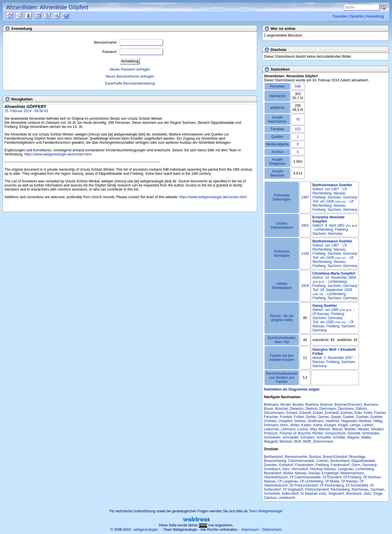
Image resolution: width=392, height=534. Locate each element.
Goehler (362, 417)
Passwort (133, 52)
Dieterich (296, 409)
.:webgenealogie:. (146, 530)
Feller (368, 413)
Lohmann (288, 429)
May (313, 429)
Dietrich (311, 409)
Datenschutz (272, 530)
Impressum (250, 530)
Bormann (371, 405)
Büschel (282, 409)
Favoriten (340, 16)
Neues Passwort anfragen (130, 69)
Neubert (377, 429)
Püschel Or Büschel (295, 433)
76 (298, 119)
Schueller (324, 437)
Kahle (318, 425)
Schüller (339, 437)
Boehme (312, 405)
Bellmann (271, 405)
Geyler (336, 417)
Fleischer (271, 417)
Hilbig (378, 421)
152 (298, 129)
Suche (61, 16)
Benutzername (128, 42)
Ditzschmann (274, 413)
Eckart (318, 413)
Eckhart (347, 413)
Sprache (357, 16)
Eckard (292, 413)
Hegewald (349, 421)
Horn (284, 425)
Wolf (298, 441)
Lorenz (303, 429)
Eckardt (305, 413)
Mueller (350, 429)
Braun (269, 409)
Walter (366, 437)
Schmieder (272, 437)
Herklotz (365, 421)
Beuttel (298, 405)
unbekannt (287, 498)
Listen (33, 16)
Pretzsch (271, 433)
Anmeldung (375, 16)
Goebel (349, 417)
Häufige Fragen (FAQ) (71, 16)
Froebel (286, 417)
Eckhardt (332, 413)
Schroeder (290, 437)
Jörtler (294, 425)
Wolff (307, 441)
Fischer (380, 413)
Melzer (337, 429)
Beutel (286, 405)
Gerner (323, 417)
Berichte (52, 16)
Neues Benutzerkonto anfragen (130, 76)
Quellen (15, 16)
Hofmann (271, 425)
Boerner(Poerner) (348, 405)
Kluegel (330, 425)
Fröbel (299, 417)
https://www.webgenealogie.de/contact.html (58, 154)
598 (298, 86)
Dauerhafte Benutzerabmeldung (130, 83)
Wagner (353, 437)
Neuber (363, 429)
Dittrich (361, 409)
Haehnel (332, 421)
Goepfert (286, 421)
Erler (358, 413)
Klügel (343, 425)
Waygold (271, 441)
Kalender (43, 16)
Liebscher (271, 429)
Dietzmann (328, 409)
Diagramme (24, 16)
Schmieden (371, 433)
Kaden (306, 425)
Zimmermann (323, 441)
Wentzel (286, 441)
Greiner (300, 421)
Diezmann (346, 409)
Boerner (326, 405)
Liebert (368, 425)
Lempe (355, 425)
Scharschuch (335, 433)
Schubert (307, 437)
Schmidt (354, 433)
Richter (318, 433)
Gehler (311, 417)
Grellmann (316, 421)
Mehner (324, 429)
